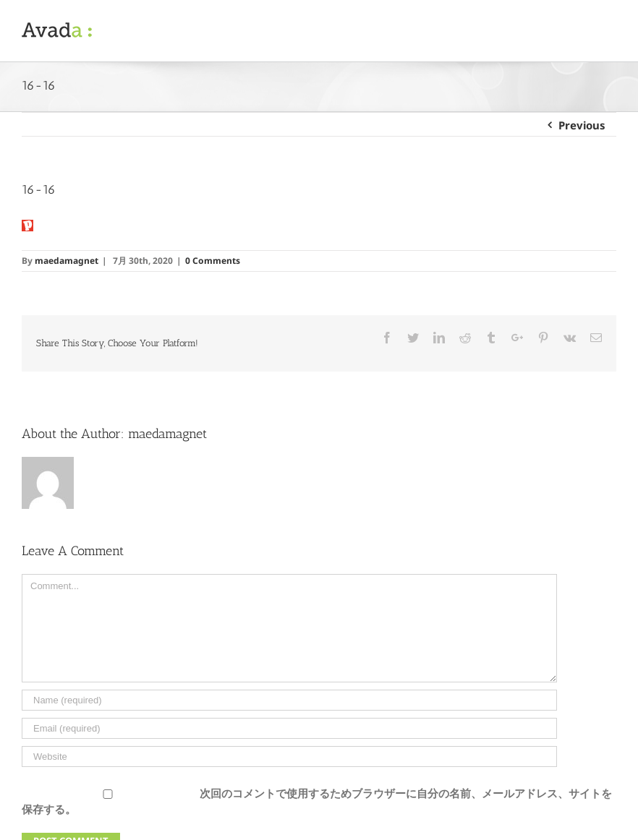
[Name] (289, 700)
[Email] (289, 728)
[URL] (289, 757)
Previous (582, 125)
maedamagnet (67, 261)
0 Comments (213, 261)
